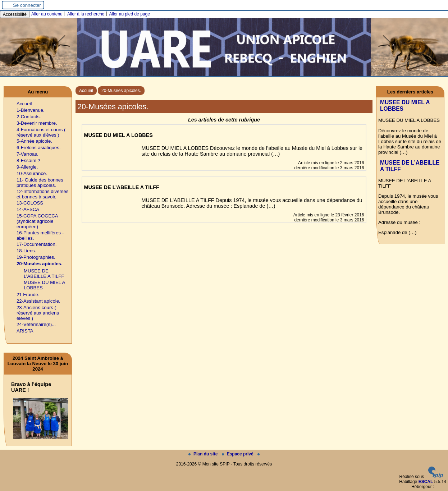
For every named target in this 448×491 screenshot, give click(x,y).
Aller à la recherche (86, 14)
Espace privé (238, 454)
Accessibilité (15, 14)
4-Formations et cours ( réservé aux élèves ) (41, 132)
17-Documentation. (36, 244)
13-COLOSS (30, 203)
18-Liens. (26, 251)
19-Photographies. (36, 257)
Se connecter (27, 5)
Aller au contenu (47, 14)
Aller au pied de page (129, 14)
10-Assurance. (32, 173)
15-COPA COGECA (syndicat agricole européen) (37, 221)
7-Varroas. (28, 154)
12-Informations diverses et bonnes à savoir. (42, 194)
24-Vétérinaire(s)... (36, 324)
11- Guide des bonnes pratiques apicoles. (40, 183)
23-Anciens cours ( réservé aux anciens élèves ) (38, 313)
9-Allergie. (27, 167)
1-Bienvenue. (31, 110)
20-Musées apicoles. (121, 91)
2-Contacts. (29, 117)
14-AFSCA (28, 209)
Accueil (86, 91)
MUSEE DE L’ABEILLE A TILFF (44, 274)
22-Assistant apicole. (38, 301)
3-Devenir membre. (37, 123)
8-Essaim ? (28, 160)
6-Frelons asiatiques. (38, 148)
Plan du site (204, 454)
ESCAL (426, 482)
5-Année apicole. (34, 141)
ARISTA (25, 331)
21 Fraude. (28, 295)
